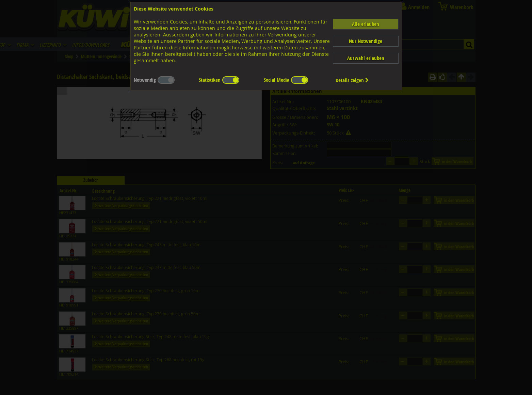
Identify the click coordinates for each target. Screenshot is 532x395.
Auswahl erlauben (366, 58)
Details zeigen (352, 80)
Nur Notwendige (366, 41)
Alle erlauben (366, 24)
